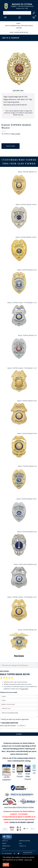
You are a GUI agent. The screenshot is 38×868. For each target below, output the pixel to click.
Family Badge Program (28, 772)
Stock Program (20, 771)
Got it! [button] (6, 865)
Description (18, 91)
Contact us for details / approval (22, 822)
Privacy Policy (24, 689)
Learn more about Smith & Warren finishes (19, 807)
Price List (34, 769)
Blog (4, 849)
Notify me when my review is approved (15, 719)
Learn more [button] (28, 860)
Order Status (6, 846)
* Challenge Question (9, 723)
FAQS (20, 843)
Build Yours (11, 146)
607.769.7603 (7, 854)
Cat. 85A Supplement (7, 773)
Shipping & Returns (25, 841)
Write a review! (16, 134)
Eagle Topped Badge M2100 (19, 32)
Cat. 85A (14, 769)
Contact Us (22, 846)
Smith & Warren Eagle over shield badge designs (19, 27)
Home (18, 23)
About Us (5, 841)
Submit (19, 734)
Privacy (4, 843)
